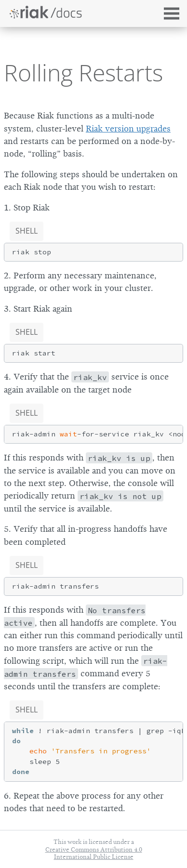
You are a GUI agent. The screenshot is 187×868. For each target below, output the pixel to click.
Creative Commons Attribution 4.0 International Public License (94, 853)
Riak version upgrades (128, 129)
